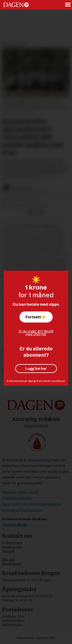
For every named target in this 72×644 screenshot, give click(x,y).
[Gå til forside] (16, 5)
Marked (8, 551)
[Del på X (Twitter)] (36, 212)
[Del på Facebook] (30, 212)
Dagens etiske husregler (22, 510)
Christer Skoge (15, 525)
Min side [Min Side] (9, 560)
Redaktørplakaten (17, 498)
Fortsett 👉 (36, 317)
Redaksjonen (12, 543)
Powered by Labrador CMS (36, 638)
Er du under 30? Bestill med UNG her (36, 333)
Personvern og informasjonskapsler (32, 504)
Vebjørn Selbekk (36, 426)
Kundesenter (12, 564)
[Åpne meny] (68, 5)
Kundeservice (12, 547)
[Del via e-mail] (42, 212)
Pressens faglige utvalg (20, 492)
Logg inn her (36, 369)
